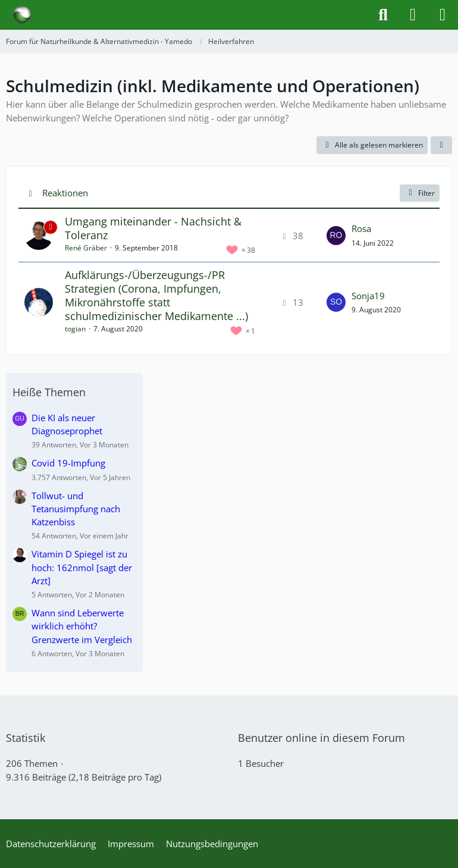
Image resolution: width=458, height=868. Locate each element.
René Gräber (86, 248)
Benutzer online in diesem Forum (321, 738)
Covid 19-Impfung (68, 463)
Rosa (361, 228)
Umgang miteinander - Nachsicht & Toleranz (153, 228)
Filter (420, 193)
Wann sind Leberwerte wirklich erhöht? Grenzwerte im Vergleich (82, 626)
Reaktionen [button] (65, 193)
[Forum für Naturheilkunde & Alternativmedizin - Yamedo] (22, 15)
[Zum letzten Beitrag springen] (336, 236)
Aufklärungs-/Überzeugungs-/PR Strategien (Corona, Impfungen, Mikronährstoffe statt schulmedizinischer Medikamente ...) (156, 296)
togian (75, 329)
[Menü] (443, 15)
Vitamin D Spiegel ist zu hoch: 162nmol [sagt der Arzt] (82, 567)
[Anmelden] (413, 15)
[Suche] (383, 15)
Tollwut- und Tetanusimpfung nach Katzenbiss (76, 509)
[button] (441, 145)
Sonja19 (368, 296)
